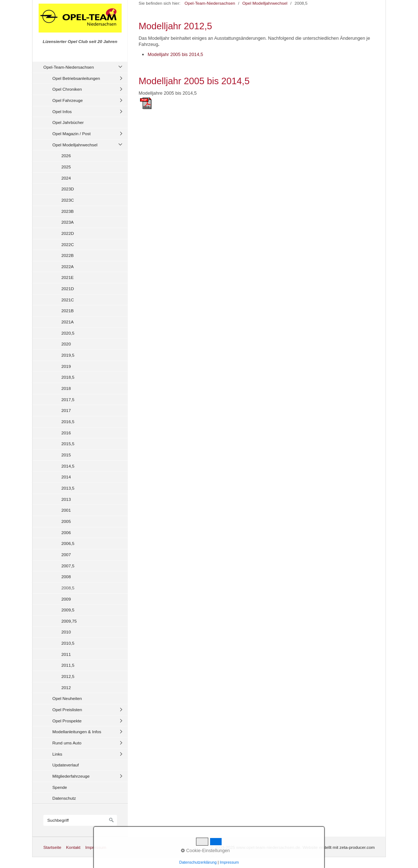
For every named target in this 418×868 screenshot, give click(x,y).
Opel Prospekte (67, 721)
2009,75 (69, 621)
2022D (68, 233)
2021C (68, 300)
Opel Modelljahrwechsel (75, 145)
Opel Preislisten (67, 710)
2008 (66, 577)
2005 (66, 521)
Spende (60, 787)
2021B (68, 311)
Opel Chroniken (67, 89)
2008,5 (68, 588)
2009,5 (68, 610)
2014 (66, 477)
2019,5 (68, 355)
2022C (68, 244)
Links (57, 754)
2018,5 (68, 377)
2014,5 (68, 466)
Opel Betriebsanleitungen (76, 78)
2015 (66, 455)
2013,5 (68, 488)
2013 (66, 499)
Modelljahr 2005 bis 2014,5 (175, 54)
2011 (66, 654)
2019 (66, 366)
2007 (66, 555)
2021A (68, 322)
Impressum (96, 847)
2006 (66, 532)
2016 (66, 433)
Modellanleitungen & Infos (77, 732)
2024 (66, 178)
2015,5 (68, 444)
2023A (68, 222)
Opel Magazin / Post (71, 134)
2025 (66, 167)
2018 (66, 388)
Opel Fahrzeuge (68, 100)
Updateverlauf (66, 765)
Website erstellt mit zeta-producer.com (339, 847)
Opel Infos (62, 111)
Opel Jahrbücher (68, 122)
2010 (66, 632)
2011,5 (68, 665)
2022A (68, 267)
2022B (68, 255)
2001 (66, 510)
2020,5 (68, 333)
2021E (68, 277)
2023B (68, 211)
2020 (66, 344)
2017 (66, 410)
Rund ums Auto (67, 743)
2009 (66, 599)
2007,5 (68, 566)
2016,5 (68, 422)
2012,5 (68, 676)
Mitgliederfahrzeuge (71, 776)
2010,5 (68, 643)
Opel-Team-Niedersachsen (69, 67)
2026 (66, 156)
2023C (68, 200)
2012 (66, 687)
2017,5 (68, 399)
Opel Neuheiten (67, 698)
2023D (68, 189)
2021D (68, 289)
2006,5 (68, 543)
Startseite (52, 847)
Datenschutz (64, 798)
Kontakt (73, 847)
